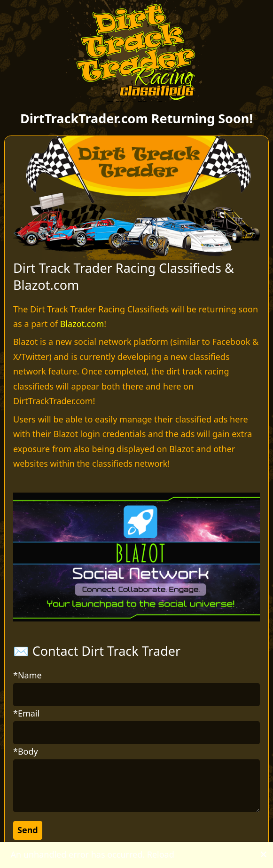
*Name (27, 675)
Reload (161, 854)
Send (28, 830)
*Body (26, 751)
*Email (26, 713)
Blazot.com (82, 324)
